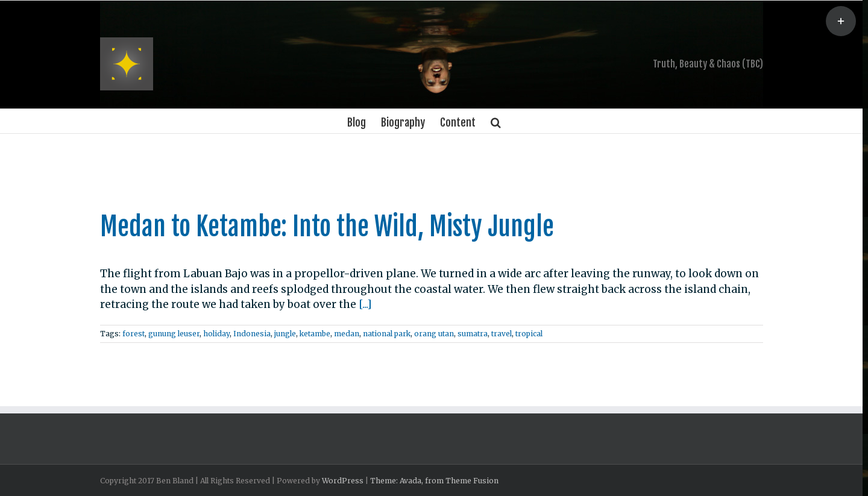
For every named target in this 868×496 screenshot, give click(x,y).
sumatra (473, 334)
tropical (529, 334)
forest (134, 334)
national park (387, 334)
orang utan (434, 334)
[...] (365, 304)
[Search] (496, 121)
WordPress (343, 481)
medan (347, 334)
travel (502, 334)
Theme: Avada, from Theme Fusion (434, 481)
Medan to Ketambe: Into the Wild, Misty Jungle (327, 227)
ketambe (315, 334)
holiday (216, 334)
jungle (285, 334)
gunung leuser (174, 334)
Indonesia (252, 334)
